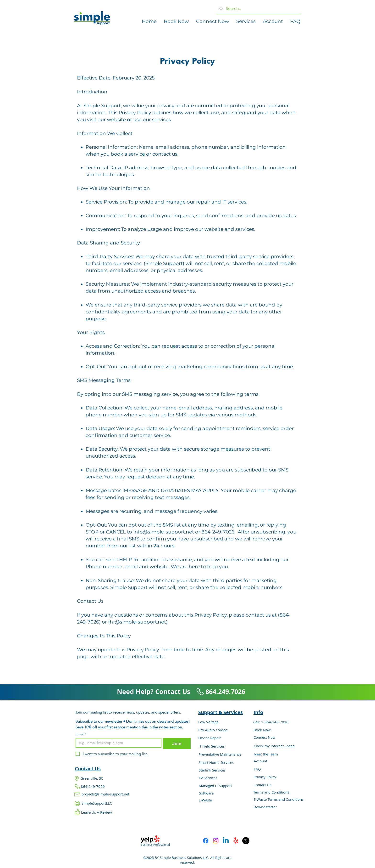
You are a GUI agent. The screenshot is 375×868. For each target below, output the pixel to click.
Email (81, 734)
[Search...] (258, 9)
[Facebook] (206, 841)
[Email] (117, 743)
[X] (246, 841)
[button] (176, 21)
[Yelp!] (236, 841)
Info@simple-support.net (164, 532)
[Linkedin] (226, 841)
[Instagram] (216, 841)
